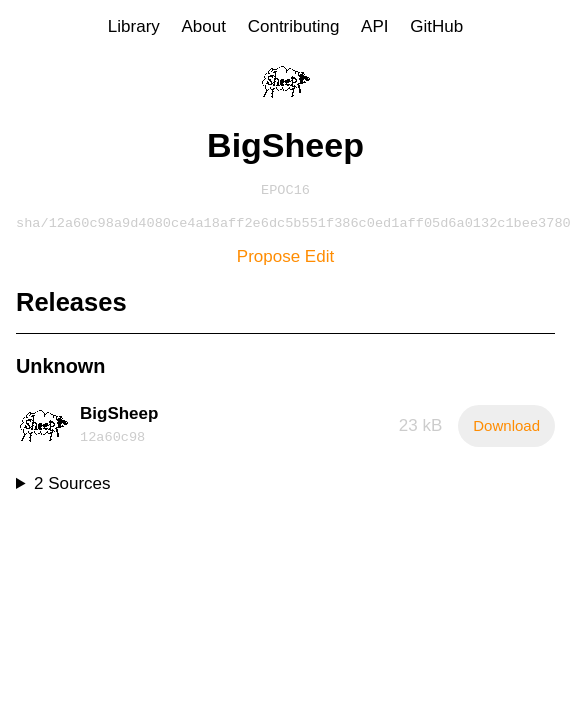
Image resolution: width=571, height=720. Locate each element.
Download (506, 429)
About (204, 26)
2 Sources (72, 487)
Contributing (294, 26)
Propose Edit (285, 260)
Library (134, 26)
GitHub (436, 26)
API (374, 26)
